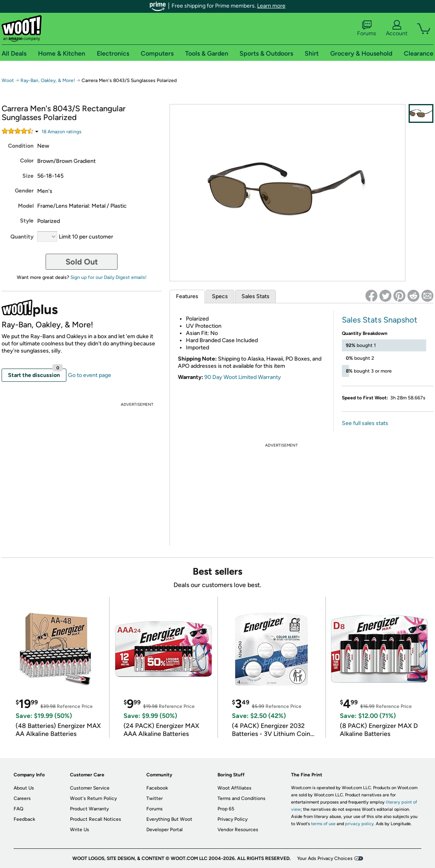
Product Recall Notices (96, 819)
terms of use (323, 824)
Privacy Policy (232, 819)
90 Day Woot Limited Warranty (243, 377)
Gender (24, 191)
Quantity (22, 237)
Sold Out (82, 262)
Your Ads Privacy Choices (325, 858)
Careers (22, 798)
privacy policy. (360, 824)
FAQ (18, 809)
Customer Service (90, 788)
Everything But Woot (169, 819)
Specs (220, 296)
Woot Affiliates (234, 788)
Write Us (80, 830)
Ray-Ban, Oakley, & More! (48, 80)
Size (28, 176)
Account (397, 28)
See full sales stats (365, 423)
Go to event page (90, 375)
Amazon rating (62, 132)
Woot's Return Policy (93, 798)
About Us (24, 788)
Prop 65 (226, 809)
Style (27, 221)
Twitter (155, 798)
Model (26, 206)
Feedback (24, 819)
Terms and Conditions (241, 798)
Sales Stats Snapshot (380, 320)
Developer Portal (165, 830)
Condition (21, 146)
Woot (8, 80)
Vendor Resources (238, 830)
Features (187, 296)
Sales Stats (255, 296)
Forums (367, 28)
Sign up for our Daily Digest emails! (109, 277)
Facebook (157, 788)
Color (27, 161)
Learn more (271, 6)
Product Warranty (89, 809)
